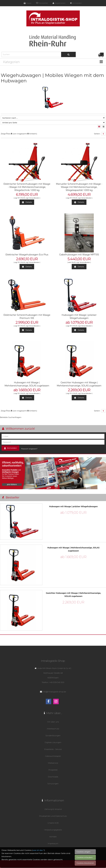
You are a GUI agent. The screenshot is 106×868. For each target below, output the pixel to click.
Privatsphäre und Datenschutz (53, 816)
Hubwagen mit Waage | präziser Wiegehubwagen (73, 506)
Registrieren (59, 3)
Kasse (27, 3)
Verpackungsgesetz (53, 830)
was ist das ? (38, 857)
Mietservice (53, 763)
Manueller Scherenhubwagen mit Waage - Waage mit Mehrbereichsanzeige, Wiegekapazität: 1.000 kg (79, 187)
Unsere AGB (53, 823)
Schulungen (53, 784)
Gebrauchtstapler (53, 756)
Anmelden (76, 3)
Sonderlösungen (53, 735)
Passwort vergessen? (29, 449)
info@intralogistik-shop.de (54, 692)
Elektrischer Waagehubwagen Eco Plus (27, 255)
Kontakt (53, 837)
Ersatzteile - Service (53, 749)
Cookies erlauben (85, 864)
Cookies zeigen (83, 859)
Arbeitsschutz (53, 729)
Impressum (53, 843)
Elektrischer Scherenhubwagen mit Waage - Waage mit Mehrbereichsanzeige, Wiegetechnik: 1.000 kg (27, 187)
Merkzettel (42, 3)
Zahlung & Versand (53, 809)
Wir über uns (53, 722)
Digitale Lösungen (53, 742)
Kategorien (11, 62)
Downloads (53, 777)
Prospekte (53, 770)
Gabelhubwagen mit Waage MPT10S (79, 255)
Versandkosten (34, 198)
